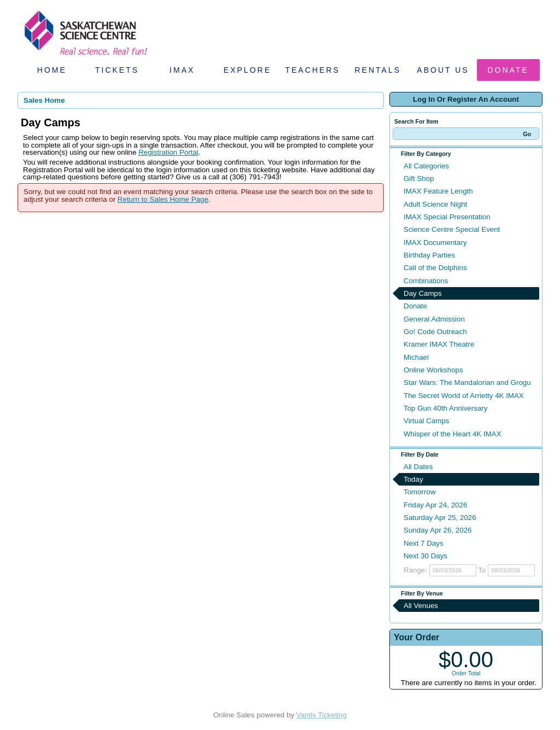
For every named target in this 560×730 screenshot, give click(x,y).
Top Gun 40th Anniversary (445, 408)
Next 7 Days (424, 543)
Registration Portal (168, 152)
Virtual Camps (426, 421)
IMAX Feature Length (438, 191)
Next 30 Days (425, 556)
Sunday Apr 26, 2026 (438, 530)
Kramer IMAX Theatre (439, 344)
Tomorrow (420, 492)
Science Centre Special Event (452, 229)
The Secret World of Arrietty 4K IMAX (464, 396)
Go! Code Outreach (435, 332)
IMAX (182, 70)
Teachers (312, 70)
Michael (416, 357)
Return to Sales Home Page (163, 199)
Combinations (426, 281)
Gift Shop (419, 179)
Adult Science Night (435, 204)
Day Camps (423, 293)
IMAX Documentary (435, 243)
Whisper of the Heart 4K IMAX (453, 434)
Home (52, 70)
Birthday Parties (429, 255)
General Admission (434, 319)
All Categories (426, 166)
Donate (508, 70)
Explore (247, 70)
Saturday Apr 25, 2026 (440, 518)
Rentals (378, 70)
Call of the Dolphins (435, 268)
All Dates (418, 467)
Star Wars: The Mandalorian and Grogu (467, 382)
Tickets (117, 70)
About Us (443, 70)
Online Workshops (433, 370)
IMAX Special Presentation (447, 217)
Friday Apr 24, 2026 (435, 505)
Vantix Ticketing (322, 715)
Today (413, 479)
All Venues (421, 606)
